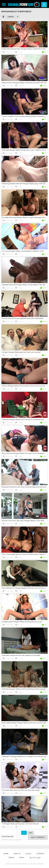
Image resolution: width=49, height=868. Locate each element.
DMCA (22, 858)
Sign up (17, 854)
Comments (7, 836)
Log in (28, 854)
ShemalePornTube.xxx (22, 864)
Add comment (38, 837)
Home (6, 854)
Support (40, 854)
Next (31, 833)
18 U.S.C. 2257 (35, 858)
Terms (11, 858)
